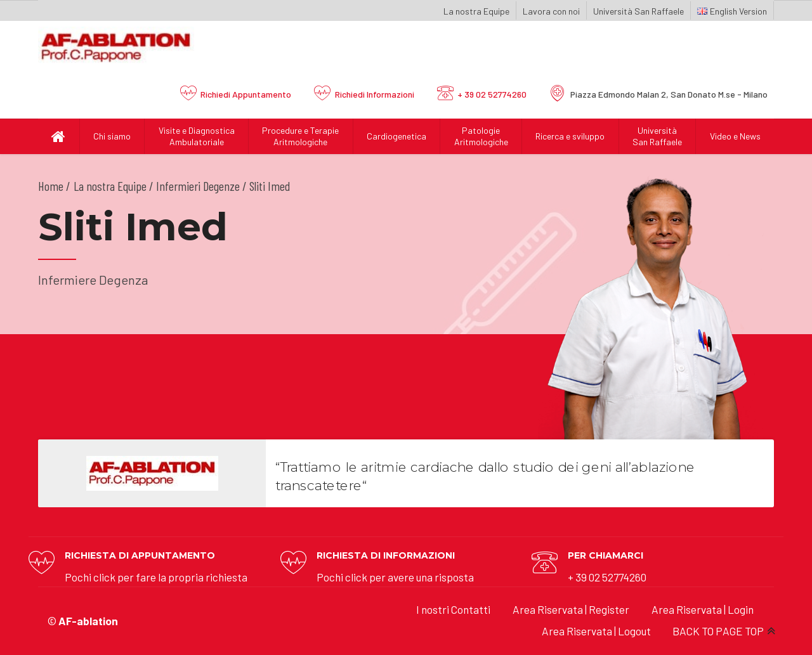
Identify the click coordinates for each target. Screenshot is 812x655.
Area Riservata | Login (703, 609)
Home (51, 186)
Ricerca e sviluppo (570, 136)
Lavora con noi (551, 11)
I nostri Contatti (453, 609)
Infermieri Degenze (198, 186)
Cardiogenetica (396, 136)
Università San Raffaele (638, 11)
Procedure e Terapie (301, 136)
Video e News (735, 136)
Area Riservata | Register (571, 609)
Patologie (481, 136)
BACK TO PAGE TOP (718, 631)
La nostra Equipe (476, 11)
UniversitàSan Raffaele (657, 136)
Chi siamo (112, 136)
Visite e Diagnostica (196, 136)
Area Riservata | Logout (596, 631)
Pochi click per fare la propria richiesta (156, 577)
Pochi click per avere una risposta (395, 577)
